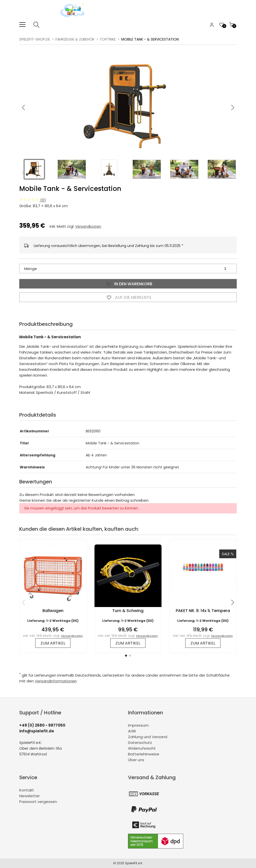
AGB (132, 731)
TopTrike (108, 39)
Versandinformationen (56, 681)
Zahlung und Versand (148, 737)
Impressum (138, 725)
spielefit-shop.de (35, 39)
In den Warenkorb (128, 284)
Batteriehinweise (144, 754)
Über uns (136, 760)
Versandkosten (88, 226)
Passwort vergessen (38, 802)
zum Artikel (53, 643)
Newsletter (29, 796)
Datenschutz (140, 743)
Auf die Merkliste (128, 297)
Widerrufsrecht (142, 748)
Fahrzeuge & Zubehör (75, 39)
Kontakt (27, 790)
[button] (233, 108)
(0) (33, 200)
